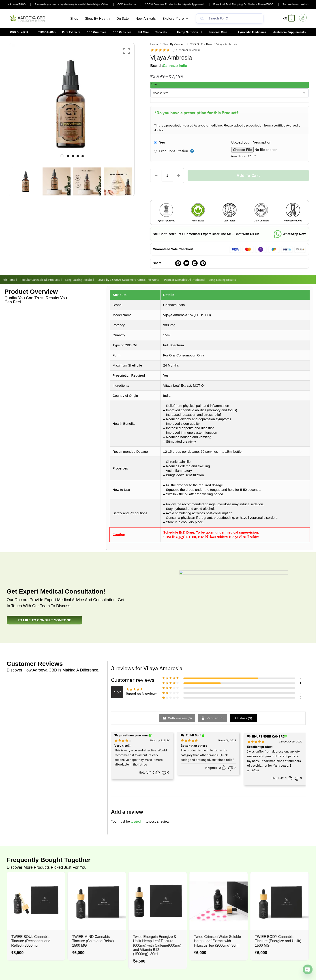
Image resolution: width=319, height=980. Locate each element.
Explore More (175, 18)
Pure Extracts (71, 32)
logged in (138, 821)
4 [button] (78, 156)
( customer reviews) (186, 50)
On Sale (123, 18)
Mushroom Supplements (289, 32)
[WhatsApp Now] (278, 234)
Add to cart (248, 175)
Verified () (215, 718)
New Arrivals (146, 18)
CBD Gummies (96, 32)
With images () (180, 718)
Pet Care (143, 32)
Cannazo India (175, 66)
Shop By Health (97, 18)
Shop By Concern (174, 44)
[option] (72, 103)
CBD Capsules (122, 32)
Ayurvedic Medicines (252, 32)
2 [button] (68, 156)
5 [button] (83, 156)
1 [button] (62, 156)
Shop (74, 18)
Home (154, 44)
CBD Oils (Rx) (21, 32)
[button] (175, 18)
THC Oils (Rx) (47, 32)
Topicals (163, 32)
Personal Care (220, 32)
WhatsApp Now (294, 234)
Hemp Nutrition (190, 32)
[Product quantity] (167, 176)
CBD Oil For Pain (201, 44)
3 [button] (73, 156)
